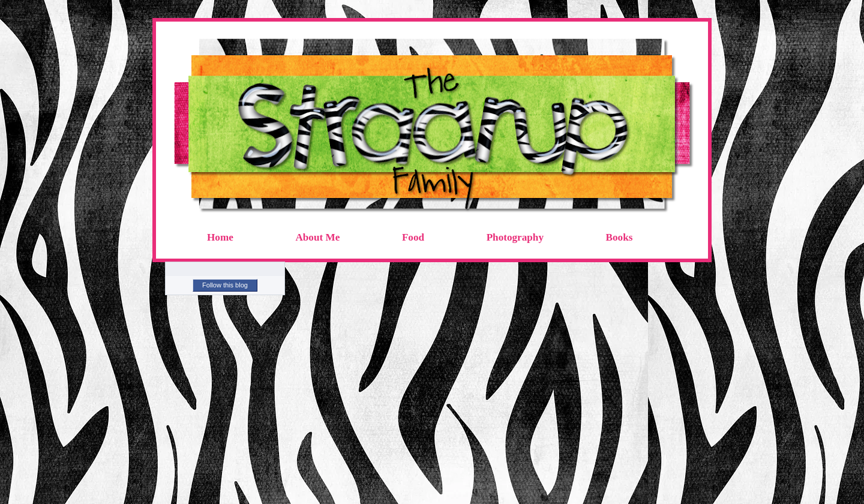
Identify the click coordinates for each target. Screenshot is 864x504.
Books (619, 237)
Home (220, 237)
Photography (515, 237)
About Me (317, 237)
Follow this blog (225, 285)
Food (413, 237)
